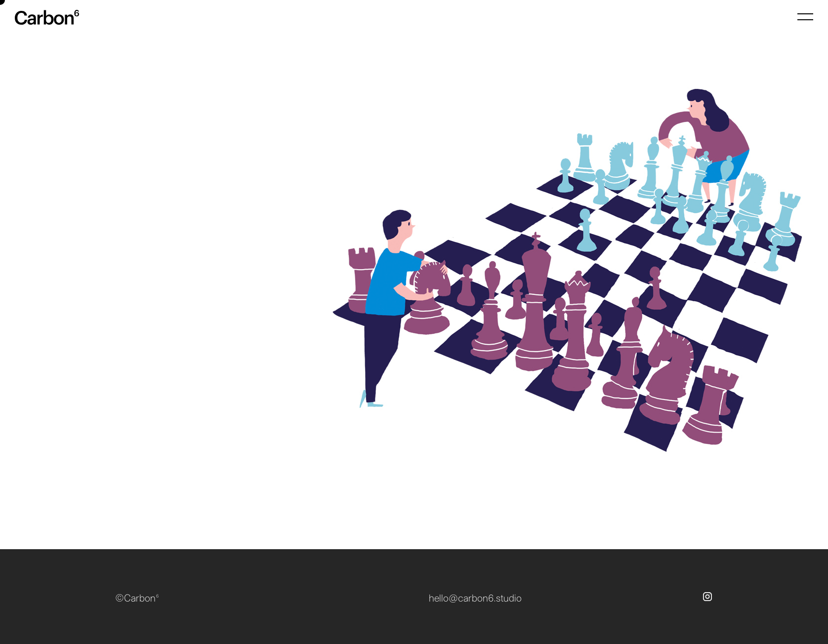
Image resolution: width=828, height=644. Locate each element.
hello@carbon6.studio (475, 599)
